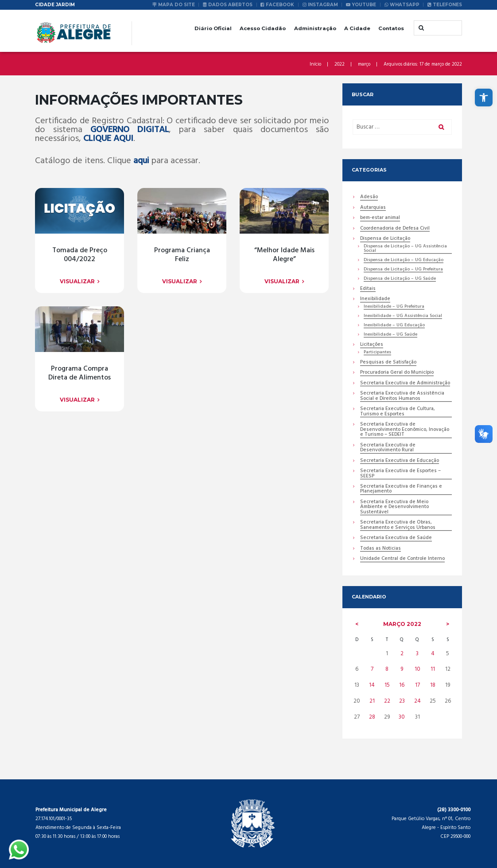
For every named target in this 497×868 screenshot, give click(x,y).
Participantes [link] (377, 353)
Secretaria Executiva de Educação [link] (400, 461)
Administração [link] (315, 28)
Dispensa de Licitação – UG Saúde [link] (400, 279)
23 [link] (402, 701)
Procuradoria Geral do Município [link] (397, 373)
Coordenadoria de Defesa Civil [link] (395, 229)
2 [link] (402, 654)
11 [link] (433, 669)
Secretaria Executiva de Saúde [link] (396, 538)
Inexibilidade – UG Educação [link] (394, 326)
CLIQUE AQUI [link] (108, 139)
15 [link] (387, 685)
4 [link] (433, 654)
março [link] (364, 65)
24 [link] (417, 701)
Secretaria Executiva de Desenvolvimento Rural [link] (388, 448)
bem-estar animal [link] (380, 218)
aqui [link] (141, 161)
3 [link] (417, 654)
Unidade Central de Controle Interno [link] (402, 559)
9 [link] (402, 669)
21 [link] (372, 701)
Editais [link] (368, 289)
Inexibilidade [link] (375, 299)
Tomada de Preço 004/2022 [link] (80, 255)
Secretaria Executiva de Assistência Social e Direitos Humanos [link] (402, 396)
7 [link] (372, 669)
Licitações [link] (372, 345)
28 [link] (372, 717)
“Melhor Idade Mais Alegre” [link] (80, 492)
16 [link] (402, 685)
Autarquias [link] (373, 208)
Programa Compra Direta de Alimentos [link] (80, 611)
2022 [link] (340, 65)
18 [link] (433, 685)
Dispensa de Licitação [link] (385, 239)
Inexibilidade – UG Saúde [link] (390, 335)
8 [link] (387, 669)
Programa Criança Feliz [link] (80, 373)
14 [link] (372, 685)
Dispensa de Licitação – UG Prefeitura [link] (403, 270)
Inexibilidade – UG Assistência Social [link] (403, 316)
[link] (484, 98)
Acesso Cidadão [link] (263, 28)
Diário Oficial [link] (213, 28)
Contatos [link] (391, 28)
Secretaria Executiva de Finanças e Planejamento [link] (401, 489)
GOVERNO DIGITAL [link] (130, 130)
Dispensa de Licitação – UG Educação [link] (404, 260)
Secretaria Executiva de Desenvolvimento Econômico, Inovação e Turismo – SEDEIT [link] (405, 430)
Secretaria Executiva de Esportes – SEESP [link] (400, 474)
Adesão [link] (369, 197)
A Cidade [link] (357, 28)
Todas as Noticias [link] (381, 549)
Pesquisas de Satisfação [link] (388, 363)
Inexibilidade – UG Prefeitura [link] (394, 307)
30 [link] (402, 717)
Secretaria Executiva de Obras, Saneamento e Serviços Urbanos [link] (398, 525)
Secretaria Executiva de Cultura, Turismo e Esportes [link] (398, 412)
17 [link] (417, 685)
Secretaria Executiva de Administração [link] (405, 384)
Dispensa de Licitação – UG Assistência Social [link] (405, 249)
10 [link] (417, 669)
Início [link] (315, 65)
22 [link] (387, 701)
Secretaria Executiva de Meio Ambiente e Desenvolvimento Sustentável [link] (394, 508)
